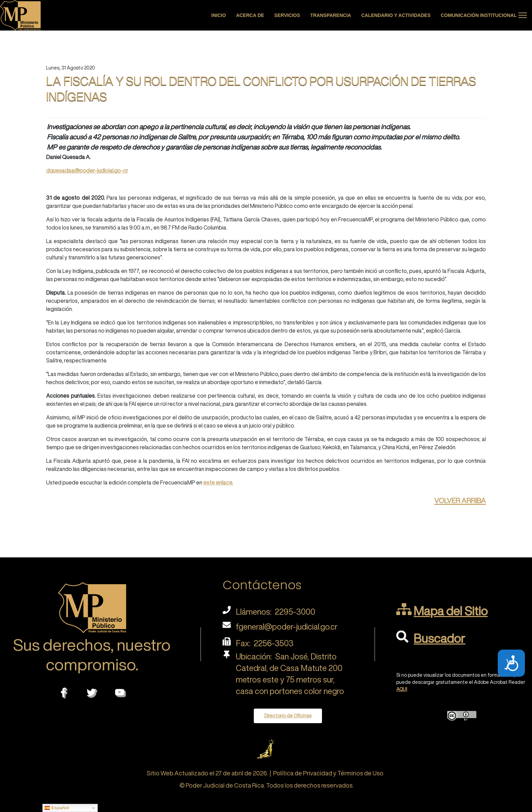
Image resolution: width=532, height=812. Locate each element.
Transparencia (330, 15)
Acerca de (250, 15)
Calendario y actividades (396, 15)
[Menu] (523, 15)
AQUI (402, 689)
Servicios (287, 15)
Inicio (219, 15)
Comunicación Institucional (479, 15)
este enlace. (218, 482)
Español (57, 808)
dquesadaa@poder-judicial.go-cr (87, 171)
